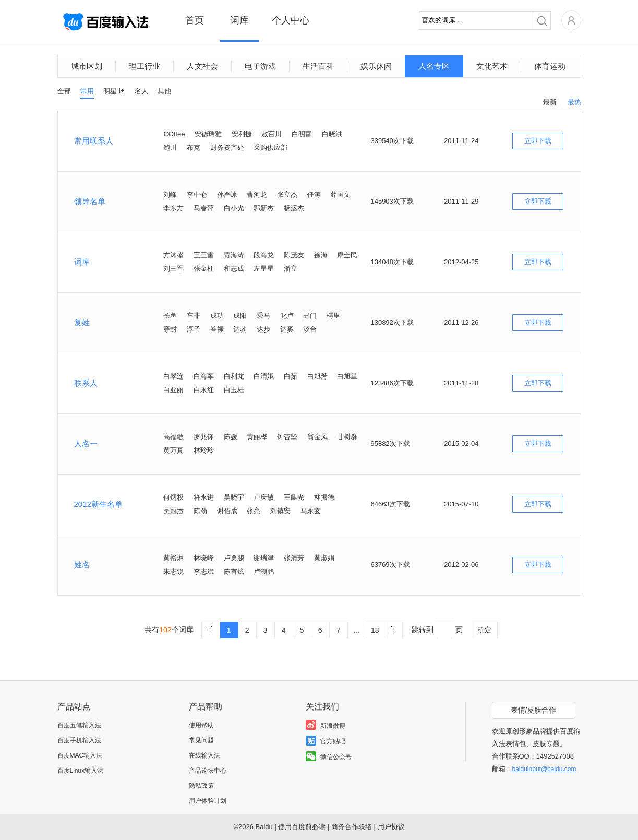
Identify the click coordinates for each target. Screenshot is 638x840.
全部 (64, 91)
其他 (164, 91)
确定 (485, 630)
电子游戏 (260, 66)
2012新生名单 (98, 504)
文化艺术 (492, 66)
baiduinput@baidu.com (544, 769)
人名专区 (434, 66)
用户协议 (391, 827)
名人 (141, 91)
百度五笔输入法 (79, 725)
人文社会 (202, 66)
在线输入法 (204, 755)
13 (375, 630)
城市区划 (87, 66)
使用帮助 (201, 725)
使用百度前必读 (302, 827)
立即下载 (538, 141)
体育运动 (550, 66)
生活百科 (318, 66)
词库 (239, 20)
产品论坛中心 (208, 771)
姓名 (82, 565)
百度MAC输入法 (80, 755)
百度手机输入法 (79, 740)
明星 (110, 91)
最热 (574, 102)
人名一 (86, 443)
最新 (550, 102)
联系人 (86, 383)
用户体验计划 (208, 801)
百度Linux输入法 (81, 771)
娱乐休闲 (376, 66)
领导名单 (90, 201)
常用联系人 (94, 141)
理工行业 (145, 66)
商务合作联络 (352, 827)
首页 (195, 20)
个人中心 (291, 20)
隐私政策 (201, 786)
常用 (87, 91)
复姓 (82, 322)
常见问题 (201, 740)
